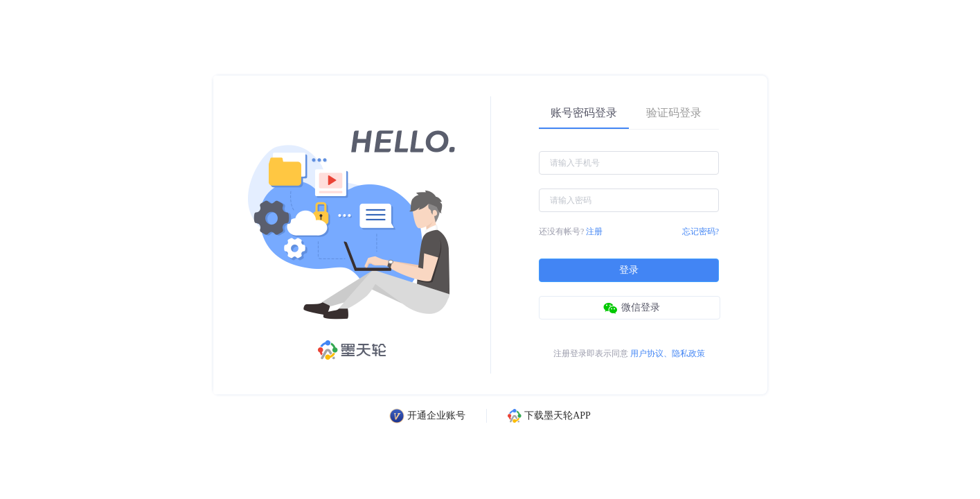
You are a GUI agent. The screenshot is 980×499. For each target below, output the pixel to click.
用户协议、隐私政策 (668, 353)
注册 (594, 231)
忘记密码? (701, 231)
